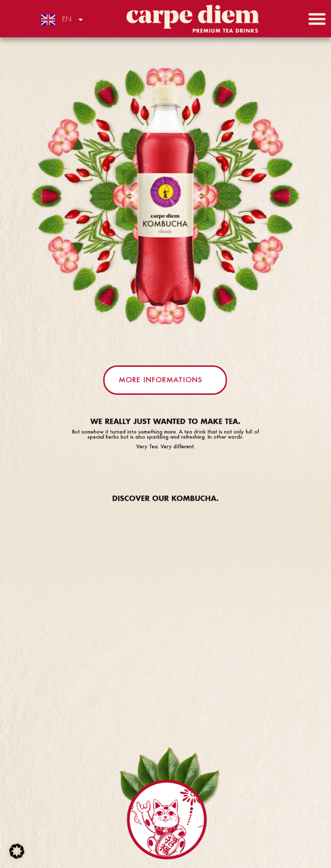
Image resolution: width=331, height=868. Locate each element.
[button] (317, 19)
